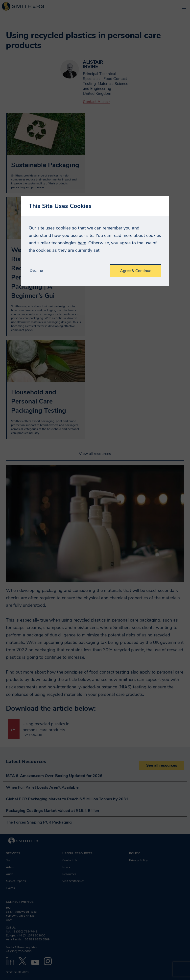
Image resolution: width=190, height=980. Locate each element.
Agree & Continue (136, 271)
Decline (36, 271)
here (82, 243)
